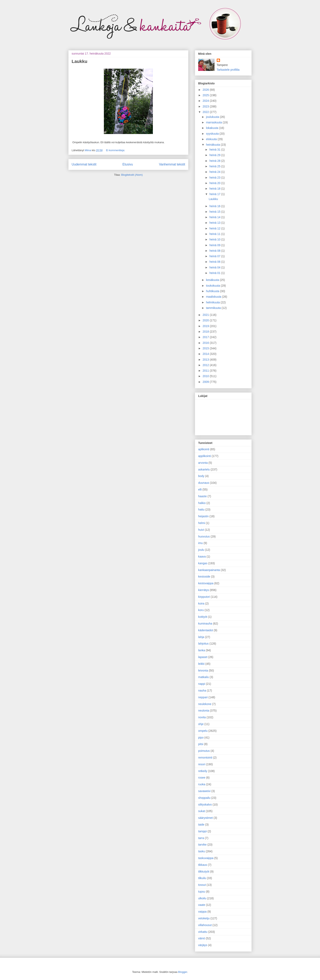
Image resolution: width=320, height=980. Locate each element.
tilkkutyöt (204, 872)
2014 (206, 354)
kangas (203, 563)
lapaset (203, 657)
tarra (201, 838)
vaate (202, 905)
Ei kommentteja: (115, 150)
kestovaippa (206, 583)
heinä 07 (215, 256)
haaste (202, 496)
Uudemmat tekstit (84, 164)
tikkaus (203, 865)
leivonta (203, 670)
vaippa (202, 912)
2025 (206, 95)
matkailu (203, 677)
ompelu (203, 731)
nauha (202, 691)
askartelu (204, 469)
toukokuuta (213, 286)
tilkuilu (202, 878)
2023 (206, 106)
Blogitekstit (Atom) (132, 175)
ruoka (202, 784)
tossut (202, 885)
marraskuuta (214, 122)
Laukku (79, 61)
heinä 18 (215, 189)
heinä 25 (215, 166)
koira (201, 603)
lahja (201, 637)
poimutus (204, 751)
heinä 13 (215, 223)
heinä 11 (215, 234)
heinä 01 (215, 273)
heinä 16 (215, 206)
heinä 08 (215, 251)
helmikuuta (213, 302)
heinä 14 (215, 217)
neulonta (204, 711)
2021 (206, 315)
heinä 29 (215, 155)
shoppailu (204, 798)
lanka (202, 650)
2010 (206, 376)
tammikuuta (214, 308)
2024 (206, 101)
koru (201, 610)
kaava (202, 556)
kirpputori (204, 597)
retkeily (203, 771)
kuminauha (205, 624)
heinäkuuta (213, 145)
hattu (201, 510)
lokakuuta (212, 128)
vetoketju (204, 918)
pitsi (201, 744)
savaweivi (204, 791)
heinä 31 (215, 150)
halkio (202, 503)
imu (201, 543)
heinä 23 (215, 178)
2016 (206, 343)
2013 (206, 360)
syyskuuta (213, 134)
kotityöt (203, 617)
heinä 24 (215, 172)
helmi (202, 523)
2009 (206, 382)
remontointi (205, 758)
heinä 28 (215, 161)
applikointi (204, 456)
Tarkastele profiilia (228, 70)
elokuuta (212, 139)
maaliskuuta (214, 297)
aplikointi (204, 449)
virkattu (203, 932)
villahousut (205, 925)
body (201, 476)
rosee (202, 778)
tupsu (202, 892)
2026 (206, 90)
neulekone (205, 704)
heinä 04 (215, 267)
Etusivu (128, 164)
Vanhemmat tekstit (172, 164)
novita (202, 717)
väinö (202, 938)
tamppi (202, 831)
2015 (206, 348)
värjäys (203, 945)
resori (202, 764)
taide (201, 825)
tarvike (202, 845)
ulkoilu (202, 898)
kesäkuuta (213, 280)
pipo (201, 738)
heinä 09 (215, 245)
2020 (206, 320)
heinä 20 (215, 183)
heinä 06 (215, 262)
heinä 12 (215, 228)
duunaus (204, 483)
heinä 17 (215, 194)
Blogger (183, 972)
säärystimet (206, 818)
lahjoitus (203, 644)
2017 (206, 337)
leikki (201, 664)
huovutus (204, 536)
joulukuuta (213, 117)
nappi (202, 684)
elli (200, 489)
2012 (206, 365)
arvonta (203, 463)
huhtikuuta (213, 291)
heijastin (203, 516)
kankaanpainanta (209, 570)
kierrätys (204, 590)
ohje (201, 724)
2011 (206, 371)
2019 (206, 326)
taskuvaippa (206, 858)
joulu (201, 550)
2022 (206, 112)
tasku (202, 851)
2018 (206, 332)
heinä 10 (215, 239)
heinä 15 (215, 212)
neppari (203, 697)
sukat (202, 811)
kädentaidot (206, 630)
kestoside (204, 577)
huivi (201, 530)
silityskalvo (205, 805)
